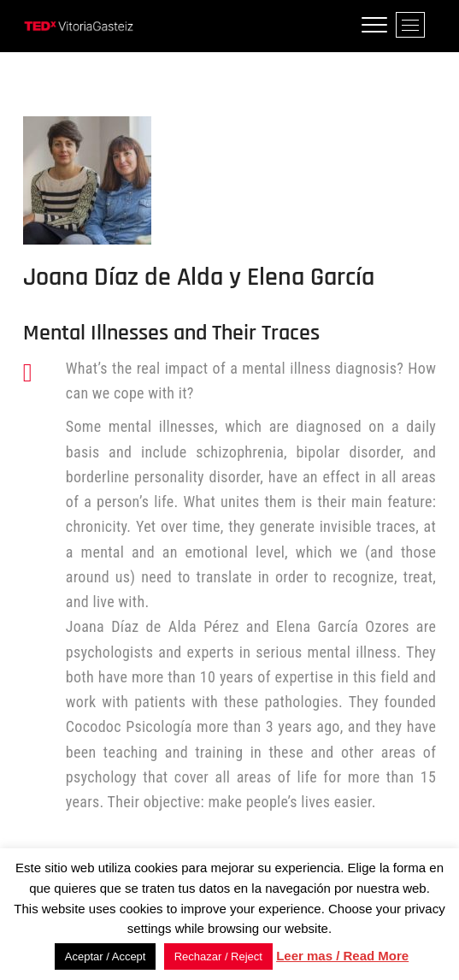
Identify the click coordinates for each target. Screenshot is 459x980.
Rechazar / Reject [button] (218, 956)
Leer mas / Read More (342, 956)
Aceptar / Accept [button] (106, 956)
